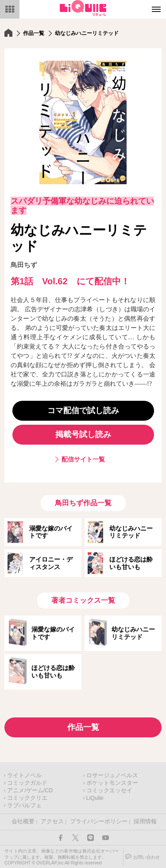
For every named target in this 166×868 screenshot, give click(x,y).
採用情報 (145, 821)
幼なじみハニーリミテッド (131, 532)
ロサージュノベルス (112, 775)
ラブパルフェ (24, 806)
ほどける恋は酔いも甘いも (131, 563)
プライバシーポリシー (99, 821)
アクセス (52, 821)
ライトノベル (24, 775)
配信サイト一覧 (83, 459)
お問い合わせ (147, 857)
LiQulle (95, 798)
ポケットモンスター (112, 783)
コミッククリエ (27, 798)
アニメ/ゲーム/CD (30, 790)
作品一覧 (34, 33)
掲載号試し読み (83, 434)
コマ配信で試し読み (83, 411)
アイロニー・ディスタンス (51, 563)
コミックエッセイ (109, 790)
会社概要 (23, 821)
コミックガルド (27, 783)
